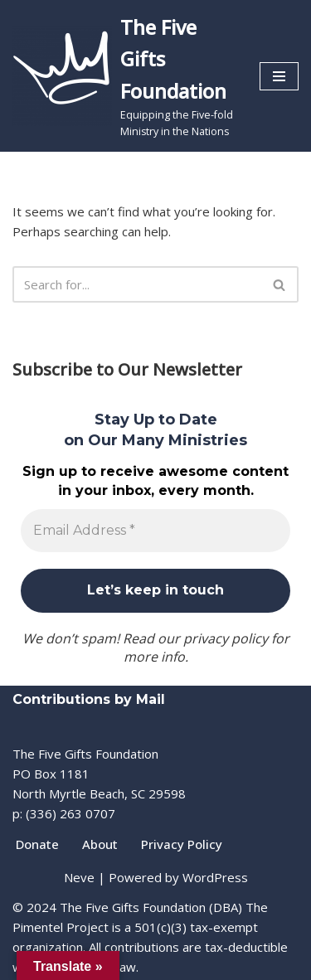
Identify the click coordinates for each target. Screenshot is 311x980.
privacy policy (226, 638)
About (100, 844)
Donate (37, 844)
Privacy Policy (182, 844)
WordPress (215, 877)
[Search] (137, 284)
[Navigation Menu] (279, 76)
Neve (79, 877)
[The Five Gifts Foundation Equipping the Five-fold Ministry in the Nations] (124, 76)
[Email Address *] (155, 531)
